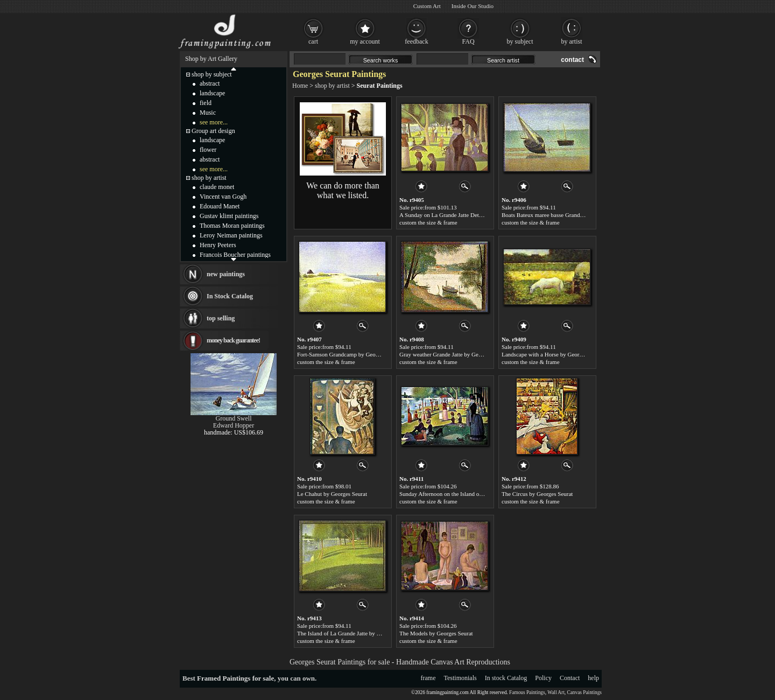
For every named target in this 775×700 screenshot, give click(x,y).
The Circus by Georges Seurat (537, 494)
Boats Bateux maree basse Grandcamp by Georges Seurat (570, 215)
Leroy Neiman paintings (231, 235)
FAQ (468, 41)
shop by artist (332, 86)
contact (572, 60)
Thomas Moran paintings (232, 226)
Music (208, 113)
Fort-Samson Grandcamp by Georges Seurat (350, 354)
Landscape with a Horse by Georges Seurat (553, 354)
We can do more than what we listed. (343, 190)
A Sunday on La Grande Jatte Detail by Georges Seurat (465, 215)
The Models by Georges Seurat (436, 633)
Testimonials (460, 678)
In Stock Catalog (230, 296)
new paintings (226, 274)
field (206, 103)
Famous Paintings (527, 692)
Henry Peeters (218, 245)
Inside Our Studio (473, 6)
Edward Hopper (234, 425)
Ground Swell (234, 418)
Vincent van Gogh (223, 197)
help (593, 678)
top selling (221, 318)
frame (428, 678)
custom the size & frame (428, 222)
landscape (212, 93)
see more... (214, 122)
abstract (210, 83)
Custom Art (427, 6)
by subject (520, 41)
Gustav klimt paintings (229, 216)
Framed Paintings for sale (235, 678)
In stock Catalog (506, 678)
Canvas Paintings (584, 692)
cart (313, 41)
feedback (416, 41)
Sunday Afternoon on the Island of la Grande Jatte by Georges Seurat (481, 494)
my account (365, 41)
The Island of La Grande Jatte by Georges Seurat (355, 633)
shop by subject (212, 74)
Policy (543, 678)
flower (208, 150)
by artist (572, 41)
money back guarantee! (233, 340)
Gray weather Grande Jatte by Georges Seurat (453, 354)
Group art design (213, 131)
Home (300, 86)
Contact (570, 678)
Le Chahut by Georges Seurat (332, 494)
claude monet (217, 187)
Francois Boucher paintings (235, 255)
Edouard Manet (220, 206)
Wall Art (556, 692)
